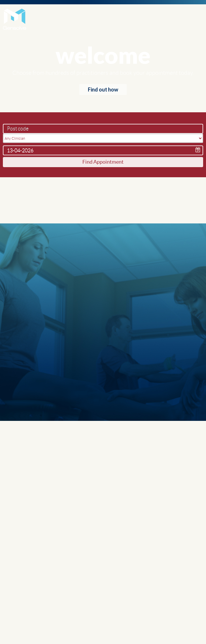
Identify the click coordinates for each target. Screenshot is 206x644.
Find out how (103, 89)
